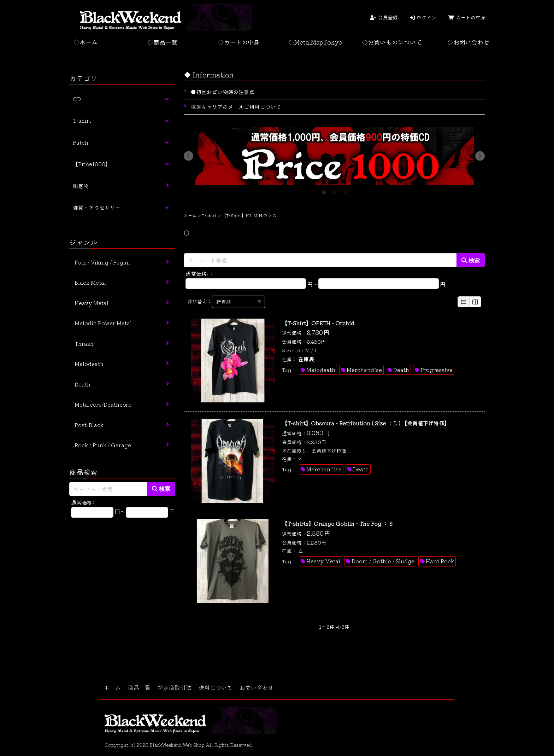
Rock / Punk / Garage (103, 445)
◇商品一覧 (162, 42)
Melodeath (321, 370)
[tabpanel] (334, 156)
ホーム (190, 215)
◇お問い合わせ (468, 42)
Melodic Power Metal (103, 323)
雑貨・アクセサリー (97, 207)
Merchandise (364, 370)
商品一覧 (139, 687)
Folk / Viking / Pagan (102, 262)
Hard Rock (440, 561)
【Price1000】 (92, 164)
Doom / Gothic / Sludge (383, 561)
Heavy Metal (323, 561)
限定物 (81, 186)
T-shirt (209, 215)
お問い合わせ (257, 687)
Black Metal (90, 282)
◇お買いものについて (392, 42)
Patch (81, 142)
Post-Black (89, 425)
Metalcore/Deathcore (103, 404)
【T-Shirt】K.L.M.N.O (244, 215)
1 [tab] (324, 191)
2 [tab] (334, 191)
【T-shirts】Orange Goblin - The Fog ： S (337, 524)
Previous (188, 156)
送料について (216, 687)
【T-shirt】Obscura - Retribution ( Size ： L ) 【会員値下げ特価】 (366, 423)
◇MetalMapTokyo (315, 42)
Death (401, 370)
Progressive (437, 370)
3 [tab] (345, 191)
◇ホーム (86, 42)
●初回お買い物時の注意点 (223, 92)
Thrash (84, 344)
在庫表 (306, 359)
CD (77, 99)
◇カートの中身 (239, 42)
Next (480, 156)
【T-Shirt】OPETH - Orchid (318, 323)
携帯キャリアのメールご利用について (236, 107)
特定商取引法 (175, 687)
